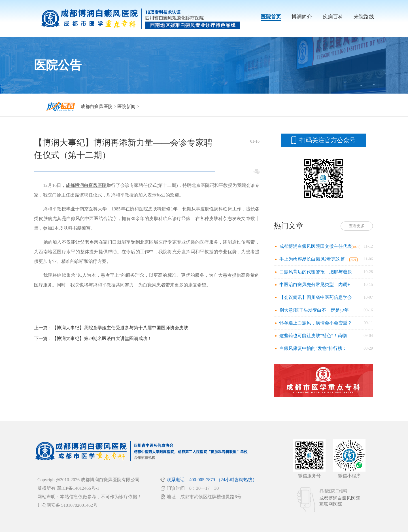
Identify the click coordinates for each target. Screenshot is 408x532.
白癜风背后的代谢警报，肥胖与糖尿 (316, 272)
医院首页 (271, 17)
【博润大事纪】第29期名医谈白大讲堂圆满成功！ (102, 338)
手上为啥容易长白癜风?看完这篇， (314, 259)
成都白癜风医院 (97, 106)
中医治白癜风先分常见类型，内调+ (315, 285)
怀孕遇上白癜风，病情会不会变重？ (316, 323)
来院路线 (364, 17)
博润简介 (302, 17)
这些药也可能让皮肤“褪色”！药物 (313, 336)
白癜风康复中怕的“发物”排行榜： (313, 348)
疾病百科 (333, 17)
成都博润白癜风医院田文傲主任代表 (316, 246)
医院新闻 (126, 106)
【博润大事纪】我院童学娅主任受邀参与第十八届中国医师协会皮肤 (120, 328)
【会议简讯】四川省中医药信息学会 (316, 297)
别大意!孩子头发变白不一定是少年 (314, 310)
